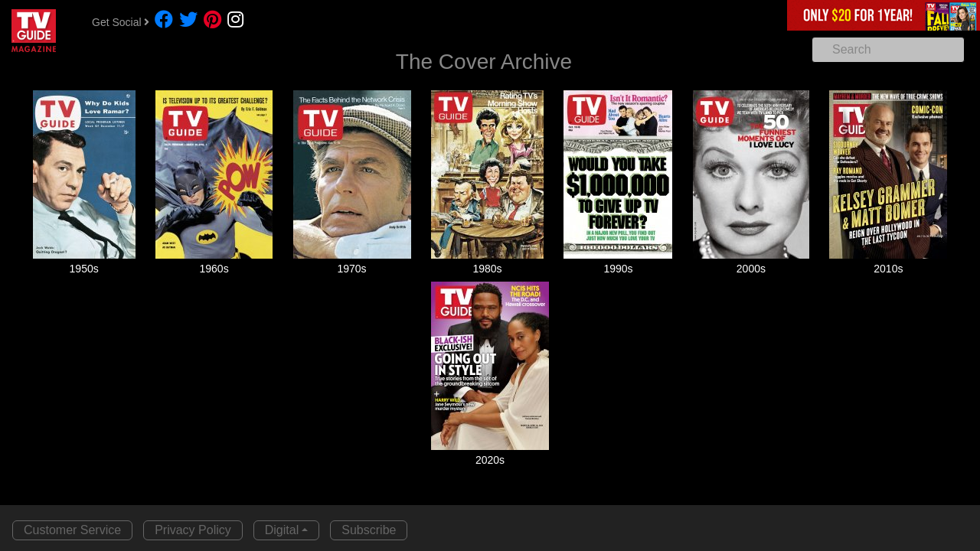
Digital (282, 530)
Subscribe (369, 530)
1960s (214, 269)
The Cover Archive (484, 62)
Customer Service (72, 530)
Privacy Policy (193, 530)
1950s (84, 269)
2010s (888, 269)
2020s (490, 460)
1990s (618, 269)
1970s (351, 269)
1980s (487, 269)
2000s (751, 269)
